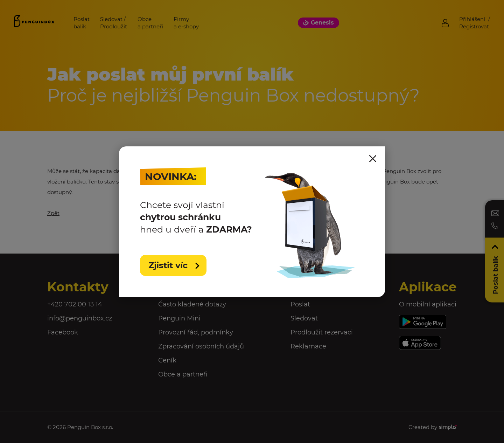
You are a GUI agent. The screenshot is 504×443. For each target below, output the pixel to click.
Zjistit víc (169, 265)
